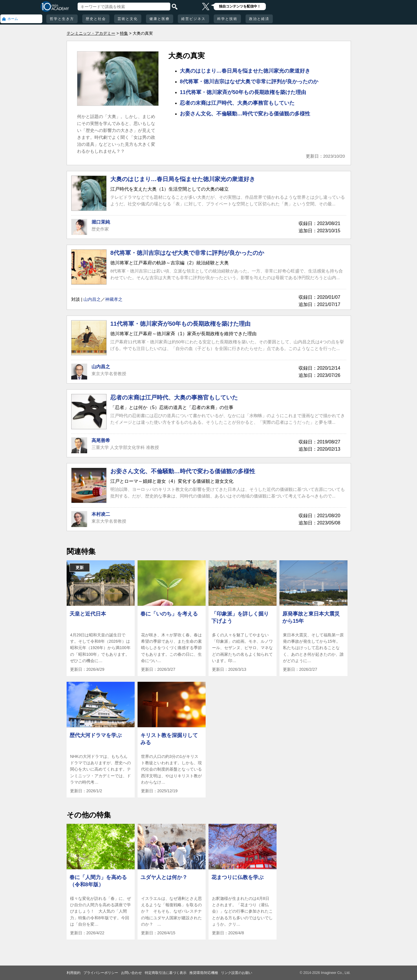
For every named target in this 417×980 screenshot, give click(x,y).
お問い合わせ (131, 973)
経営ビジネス (193, 19)
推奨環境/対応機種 (204, 973)
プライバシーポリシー (101, 973)
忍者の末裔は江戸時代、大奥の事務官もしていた (237, 103)
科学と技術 (227, 19)
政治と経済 (259, 19)
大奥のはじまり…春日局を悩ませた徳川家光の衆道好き (245, 71)
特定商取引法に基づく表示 (166, 973)
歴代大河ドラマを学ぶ (96, 735)
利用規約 (74, 973)
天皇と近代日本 (88, 614)
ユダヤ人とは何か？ (164, 877)
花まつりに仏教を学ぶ (237, 877)
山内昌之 (92, 299)
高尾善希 (101, 440)
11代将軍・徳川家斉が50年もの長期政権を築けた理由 (243, 92)
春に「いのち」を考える (169, 614)
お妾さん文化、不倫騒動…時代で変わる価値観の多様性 (245, 114)
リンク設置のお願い (237, 973)
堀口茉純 (101, 222)
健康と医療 (160, 19)
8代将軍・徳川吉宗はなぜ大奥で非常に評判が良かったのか (249, 82)
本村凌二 (101, 514)
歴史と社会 (96, 19)
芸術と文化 (128, 19)
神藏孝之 (114, 299)
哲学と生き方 (62, 19)
